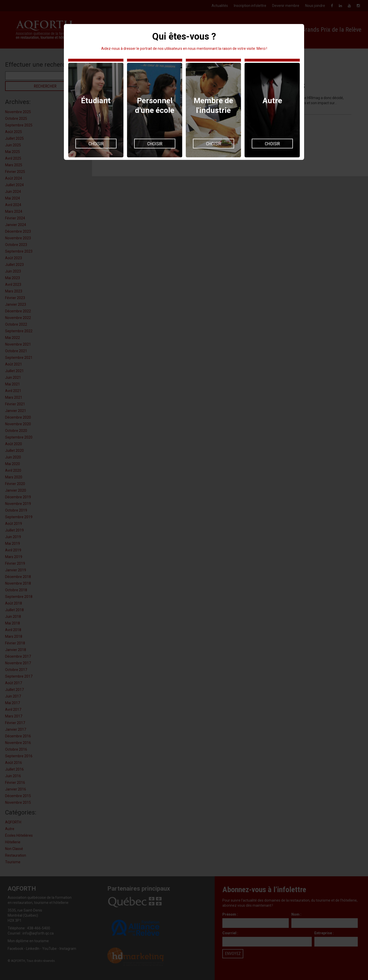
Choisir (96, 144)
